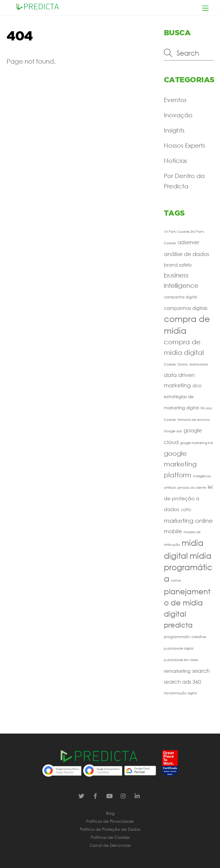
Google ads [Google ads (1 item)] (173, 431)
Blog (110, 813)
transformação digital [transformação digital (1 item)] (180, 693)
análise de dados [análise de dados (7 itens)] (186, 254)
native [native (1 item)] (176, 580)
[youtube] (109, 795)
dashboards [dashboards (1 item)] (199, 364)
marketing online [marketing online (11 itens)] (188, 521)
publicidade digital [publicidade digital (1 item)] (179, 648)
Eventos (175, 100)
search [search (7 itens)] (201, 671)
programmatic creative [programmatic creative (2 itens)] (185, 637)
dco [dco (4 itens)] (197, 385)
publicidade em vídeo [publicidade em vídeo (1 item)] (181, 660)
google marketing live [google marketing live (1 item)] (197, 443)
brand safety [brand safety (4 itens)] (178, 265)
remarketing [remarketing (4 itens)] (177, 671)
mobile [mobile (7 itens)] (173, 531)
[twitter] (81, 795)
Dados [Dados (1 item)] (183, 364)
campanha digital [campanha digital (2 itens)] (180, 297)
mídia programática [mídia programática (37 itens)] (188, 567)
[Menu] (205, 8)
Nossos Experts (184, 145)
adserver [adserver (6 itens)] (188, 242)
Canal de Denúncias (110, 845)
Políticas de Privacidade (110, 821)
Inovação (178, 115)
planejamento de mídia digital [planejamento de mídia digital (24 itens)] (187, 602)
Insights (174, 130)
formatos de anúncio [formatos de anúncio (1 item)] (194, 420)
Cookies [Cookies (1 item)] (170, 364)
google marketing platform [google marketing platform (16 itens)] (180, 464)
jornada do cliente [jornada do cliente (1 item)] (192, 488)
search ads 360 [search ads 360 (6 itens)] (182, 682)
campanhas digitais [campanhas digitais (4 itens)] (186, 308)
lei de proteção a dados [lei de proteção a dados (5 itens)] (188, 498)
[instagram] (123, 795)
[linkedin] (137, 795)
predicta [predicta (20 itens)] (178, 625)
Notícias (175, 161)
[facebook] (95, 795)
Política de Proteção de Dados (110, 829)
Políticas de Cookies (110, 837)
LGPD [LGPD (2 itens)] (186, 510)
